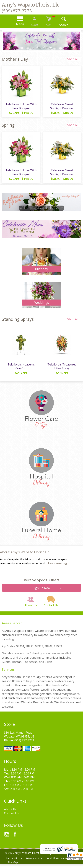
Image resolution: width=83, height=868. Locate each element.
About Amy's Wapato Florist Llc (25, 554)
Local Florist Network (60, 862)
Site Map (13, 866)
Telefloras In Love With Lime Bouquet (21, 107)
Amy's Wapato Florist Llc (31, 5)
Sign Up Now (41, 590)
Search (62, 25)
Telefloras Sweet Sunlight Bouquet (62, 107)
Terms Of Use (14, 862)
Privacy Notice (35, 862)
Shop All (74, 59)
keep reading (58, 565)
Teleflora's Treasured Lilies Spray (62, 368)
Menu (22, 24)
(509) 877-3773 (17, 11)
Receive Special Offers (42, 582)
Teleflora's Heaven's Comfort (21, 368)
